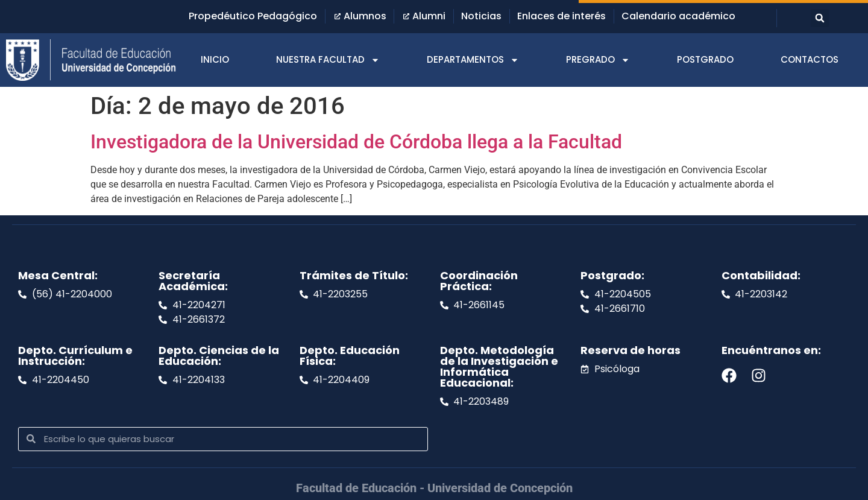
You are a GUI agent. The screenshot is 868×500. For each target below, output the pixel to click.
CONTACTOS (810, 59)
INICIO (215, 59)
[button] (820, 18)
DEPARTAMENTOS (473, 60)
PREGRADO (598, 60)
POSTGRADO (705, 59)
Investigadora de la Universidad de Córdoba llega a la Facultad (356, 142)
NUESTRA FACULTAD (328, 60)
